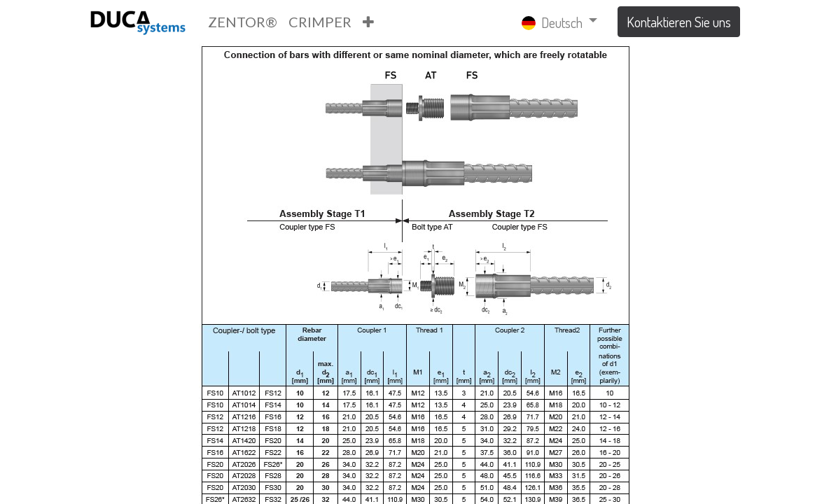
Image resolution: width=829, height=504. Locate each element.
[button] (368, 22)
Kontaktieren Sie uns (679, 22)
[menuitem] (243, 22)
